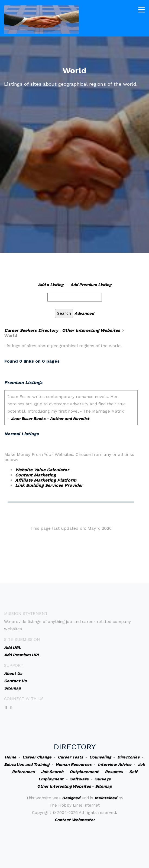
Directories (128, 757)
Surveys (103, 779)
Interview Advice (115, 764)
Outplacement (84, 772)
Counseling (100, 757)
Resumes (114, 772)
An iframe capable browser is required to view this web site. (71, 410)
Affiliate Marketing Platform (46, 480)
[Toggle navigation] (142, 10)
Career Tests (70, 757)
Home (10, 757)
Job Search (52, 772)
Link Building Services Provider (49, 485)
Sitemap (103, 786)
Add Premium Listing (91, 285)
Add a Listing (51, 285)
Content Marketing (35, 475)
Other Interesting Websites (91, 330)
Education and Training (27, 764)
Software (79, 779)
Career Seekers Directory (31, 330)
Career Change (37, 757)
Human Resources (74, 764)
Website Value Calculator (42, 470)
